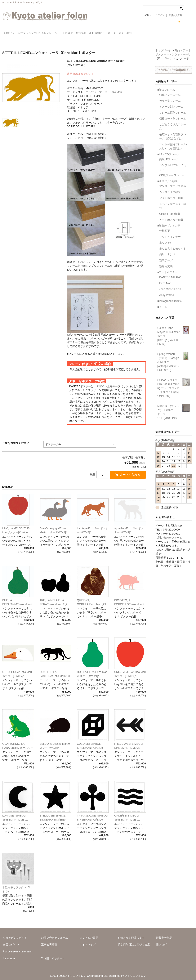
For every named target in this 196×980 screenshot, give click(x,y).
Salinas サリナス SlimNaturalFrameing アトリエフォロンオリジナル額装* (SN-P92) (169, 385)
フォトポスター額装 (171, 195)
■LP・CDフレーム (168, 151)
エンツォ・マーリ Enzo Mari (104, 89)
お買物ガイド (149, 34)
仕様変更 (165, 227)
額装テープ (166, 257)
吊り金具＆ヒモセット (173, 245)
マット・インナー (170, 233)
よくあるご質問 (89, 935)
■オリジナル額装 (167, 178)
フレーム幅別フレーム (173, 109)
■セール (162, 304)
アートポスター (92, 34)
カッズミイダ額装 (170, 189)
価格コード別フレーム (173, 115)
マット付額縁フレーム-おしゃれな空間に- (173, 143)
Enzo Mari (165, 280)
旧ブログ (161, 942)
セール (129, 34)
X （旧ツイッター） (53, 956)
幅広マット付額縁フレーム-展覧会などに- (173, 133)
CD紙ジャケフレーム (172, 172)
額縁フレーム (14, 34)
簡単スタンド (167, 251)
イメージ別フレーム (171, 103)
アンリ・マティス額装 (173, 183)
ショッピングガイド (15, 935)
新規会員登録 (175, 15)
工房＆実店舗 (49, 942)
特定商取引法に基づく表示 (134, 942)
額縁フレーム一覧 (170, 92)
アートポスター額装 (171, 217)
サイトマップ (87, 942)
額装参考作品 (164, 935)
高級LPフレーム (169, 156)
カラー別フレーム (170, 97)
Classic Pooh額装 (170, 211)
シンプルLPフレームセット (173, 164)
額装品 (113, 34)
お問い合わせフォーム (169, 534)
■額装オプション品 (169, 222)
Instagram (9, 956)
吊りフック (166, 239)
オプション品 (38, 34)
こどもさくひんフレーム (173, 123)
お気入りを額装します (131, 935)
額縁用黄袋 (166, 263)
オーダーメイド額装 (177, 34)
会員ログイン (11, 942)
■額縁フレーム (166, 87)
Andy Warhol (167, 292)
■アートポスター (167, 269)
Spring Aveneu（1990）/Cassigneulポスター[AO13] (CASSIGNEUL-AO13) (168, 359)
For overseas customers (17, 949)
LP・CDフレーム (64, 34)
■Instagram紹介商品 (169, 298)
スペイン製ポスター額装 (173, 203)
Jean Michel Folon (170, 286)
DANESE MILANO (170, 274)
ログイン (160, 15)
